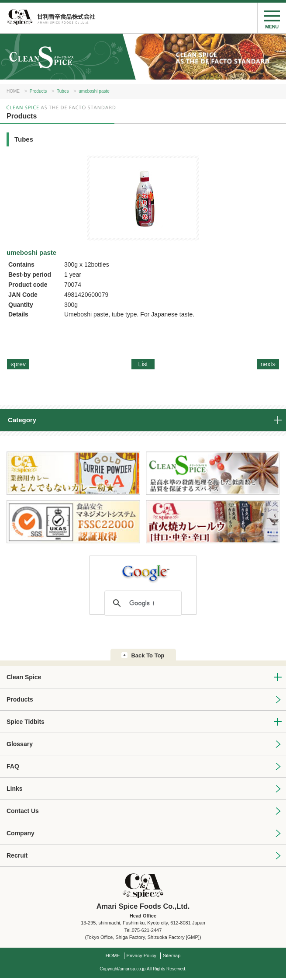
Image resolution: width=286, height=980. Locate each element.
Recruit (17, 855)
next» (268, 364)
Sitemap (172, 956)
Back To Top (148, 655)
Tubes (63, 91)
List (143, 364)
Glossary (20, 744)
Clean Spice (24, 677)
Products (38, 91)
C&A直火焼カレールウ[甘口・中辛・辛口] (213, 522)
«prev (18, 364)
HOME (13, 91)
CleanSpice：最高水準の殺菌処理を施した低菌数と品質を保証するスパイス (213, 474)
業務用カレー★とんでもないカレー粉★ (73, 474)
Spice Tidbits (26, 722)
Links (15, 789)
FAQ (13, 766)
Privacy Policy (141, 956)
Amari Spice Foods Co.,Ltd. (50, 18)
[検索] (142, 603)
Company (21, 833)
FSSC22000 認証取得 (73, 522)
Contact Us (23, 811)
